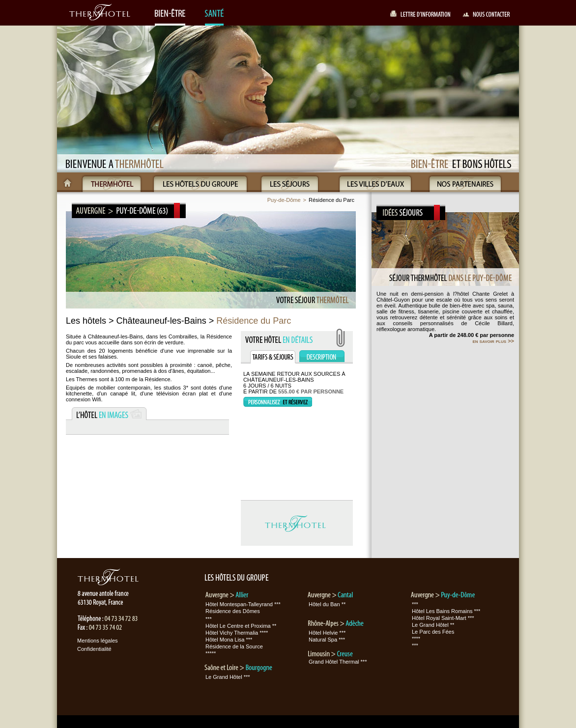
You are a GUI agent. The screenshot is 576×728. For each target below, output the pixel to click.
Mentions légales (98, 641)
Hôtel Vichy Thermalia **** (237, 633)
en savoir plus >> (493, 341)
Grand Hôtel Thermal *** (338, 662)
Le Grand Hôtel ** (433, 625)
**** (416, 639)
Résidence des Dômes (233, 611)
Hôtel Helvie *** (327, 633)
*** (209, 619)
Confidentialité (94, 649)
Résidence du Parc (331, 200)
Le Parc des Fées (433, 632)
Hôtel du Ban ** (327, 604)
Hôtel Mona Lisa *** (229, 640)
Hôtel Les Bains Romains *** (446, 611)
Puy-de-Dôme (284, 200)
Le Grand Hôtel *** (228, 677)
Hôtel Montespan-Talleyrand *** (243, 604)
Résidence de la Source (234, 646)
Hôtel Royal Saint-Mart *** (443, 618)
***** (211, 653)
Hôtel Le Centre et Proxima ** (241, 626)
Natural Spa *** (327, 640)
